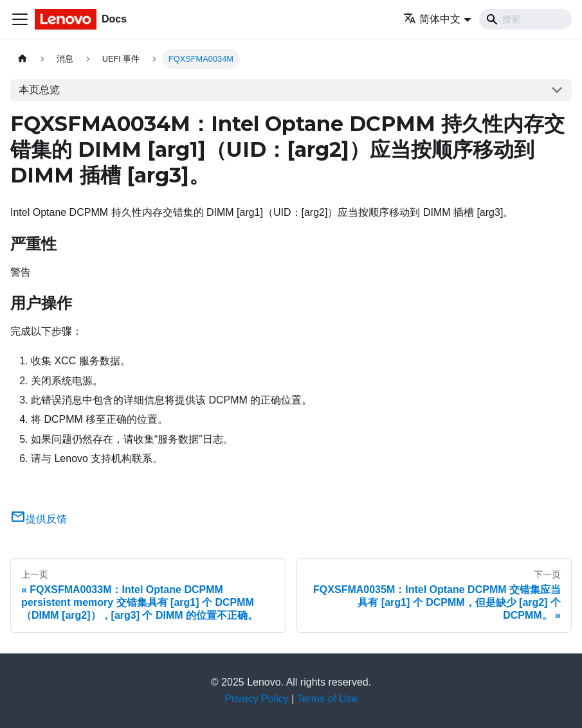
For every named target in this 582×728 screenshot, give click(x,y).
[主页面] (23, 59)
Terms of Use (327, 699)
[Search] (525, 19)
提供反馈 (39, 519)
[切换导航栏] (20, 19)
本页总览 (39, 90)
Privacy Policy (257, 699)
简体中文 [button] (432, 19)
